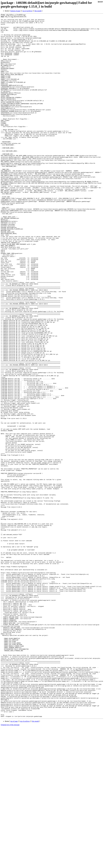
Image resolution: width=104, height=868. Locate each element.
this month (38, 11)
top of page (14, 861)
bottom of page (15, 11)
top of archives (27, 11)
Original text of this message (10, 864)
